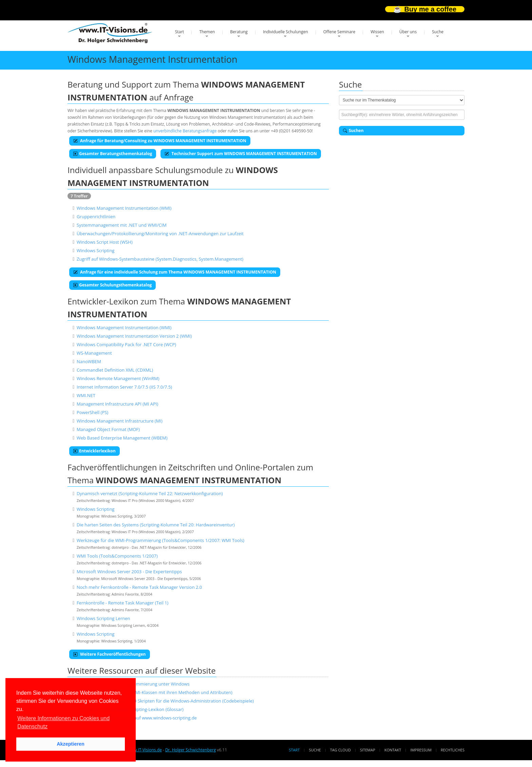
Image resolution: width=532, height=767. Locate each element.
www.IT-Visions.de (144, 750)
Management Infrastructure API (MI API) (117, 404)
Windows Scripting (96, 250)
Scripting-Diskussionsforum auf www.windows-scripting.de (137, 718)
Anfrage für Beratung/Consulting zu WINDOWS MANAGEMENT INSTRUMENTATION (160, 141)
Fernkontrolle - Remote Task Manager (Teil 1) (122, 603)
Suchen (353, 130)
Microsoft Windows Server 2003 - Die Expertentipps (129, 572)
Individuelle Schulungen (286, 32)
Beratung (239, 32)
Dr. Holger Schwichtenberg (191, 750)
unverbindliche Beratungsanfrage (185, 131)
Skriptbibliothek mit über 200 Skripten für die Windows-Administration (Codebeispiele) (165, 701)
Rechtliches (453, 750)
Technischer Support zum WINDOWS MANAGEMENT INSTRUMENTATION (241, 154)
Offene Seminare (339, 32)
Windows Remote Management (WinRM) (118, 378)
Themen (207, 32)
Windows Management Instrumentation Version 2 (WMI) (134, 336)
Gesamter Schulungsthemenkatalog (112, 285)
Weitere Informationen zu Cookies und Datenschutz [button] (63, 722)
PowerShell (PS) (92, 412)
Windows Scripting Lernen (103, 618)
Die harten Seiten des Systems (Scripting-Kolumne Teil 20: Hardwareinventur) (156, 525)
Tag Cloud (340, 750)
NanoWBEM (89, 361)
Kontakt (393, 750)
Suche (438, 32)
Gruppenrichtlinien (96, 217)
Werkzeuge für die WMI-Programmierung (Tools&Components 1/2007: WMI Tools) (160, 540)
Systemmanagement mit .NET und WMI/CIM (122, 225)
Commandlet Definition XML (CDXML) (115, 370)
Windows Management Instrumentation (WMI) (124, 208)
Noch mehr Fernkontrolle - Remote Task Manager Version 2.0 (139, 587)
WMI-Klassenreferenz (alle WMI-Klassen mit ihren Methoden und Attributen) (155, 692)
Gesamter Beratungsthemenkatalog (113, 154)
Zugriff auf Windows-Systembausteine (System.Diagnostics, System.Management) (160, 259)
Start (180, 32)
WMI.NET (86, 395)
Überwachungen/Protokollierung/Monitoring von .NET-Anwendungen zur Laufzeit (160, 233)
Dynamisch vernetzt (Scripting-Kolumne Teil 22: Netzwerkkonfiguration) (150, 493)
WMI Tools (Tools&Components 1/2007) (117, 556)
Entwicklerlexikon (94, 451)
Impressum (421, 750)
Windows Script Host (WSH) (105, 242)
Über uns (408, 32)
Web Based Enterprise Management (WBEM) (122, 438)
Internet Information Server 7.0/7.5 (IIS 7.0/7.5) (124, 387)
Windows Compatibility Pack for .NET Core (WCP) (126, 344)
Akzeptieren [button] (71, 744)
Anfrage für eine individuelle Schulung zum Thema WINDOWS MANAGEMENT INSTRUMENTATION (175, 272)
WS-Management (94, 353)
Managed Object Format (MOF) (108, 429)
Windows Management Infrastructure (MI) (120, 421)
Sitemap (368, 750)
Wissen (377, 32)
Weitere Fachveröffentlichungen (110, 654)
